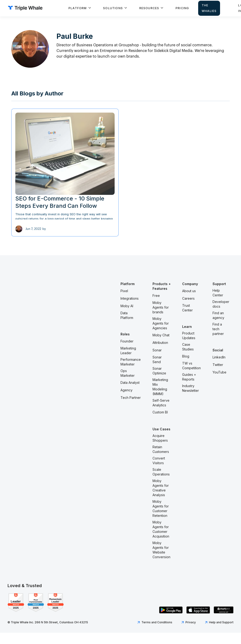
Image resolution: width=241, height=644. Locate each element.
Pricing (182, 8)
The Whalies (209, 8)
